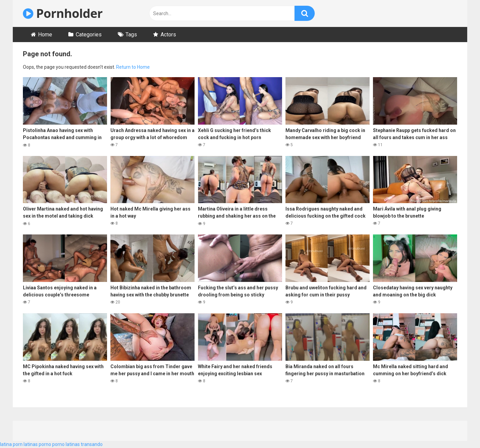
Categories (89, 35)
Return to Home (133, 67)
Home (45, 35)
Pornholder (63, 13)
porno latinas (66, 444)
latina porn (11, 444)
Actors (168, 35)
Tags (131, 35)
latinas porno (37, 444)
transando (92, 444)
